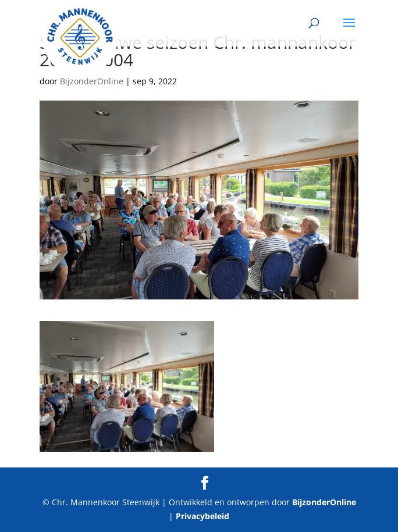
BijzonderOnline (92, 81)
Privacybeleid (202, 516)
